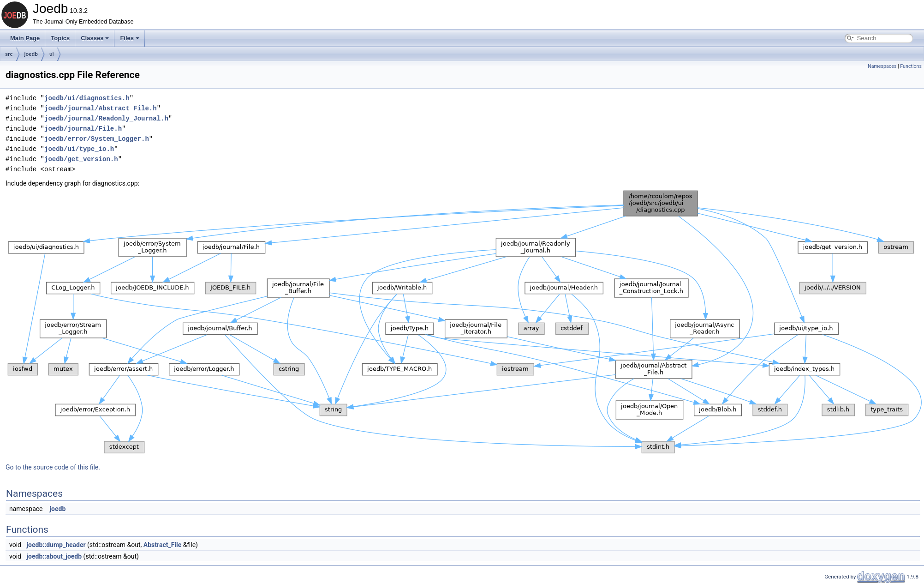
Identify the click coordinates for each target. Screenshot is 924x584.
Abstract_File (163, 545)
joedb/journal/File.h (83, 129)
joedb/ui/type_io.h (79, 149)
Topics (60, 38)
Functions (911, 66)
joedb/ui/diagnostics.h (87, 98)
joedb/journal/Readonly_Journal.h (106, 118)
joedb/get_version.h (81, 159)
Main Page (25, 38)
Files (130, 38)
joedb (31, 54)
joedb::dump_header (56, 545)
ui (52, 54)
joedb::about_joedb (54, 556)
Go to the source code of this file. (53, 467)
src (9, 54)
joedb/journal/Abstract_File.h (101, 108)
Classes (95, 38)
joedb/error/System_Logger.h (97, 139)
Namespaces (882, 66)
